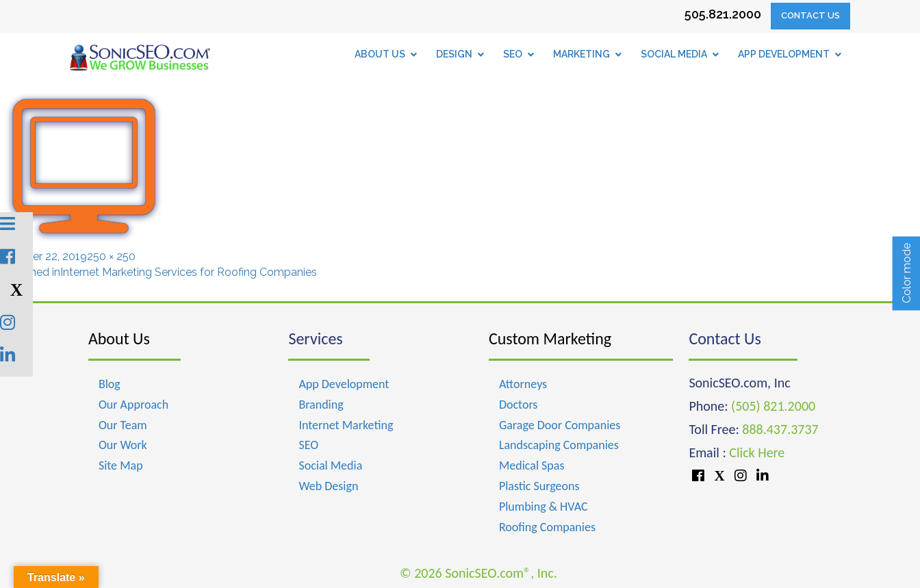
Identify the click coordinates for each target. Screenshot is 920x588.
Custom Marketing (550, 338)
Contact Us (810, 15)
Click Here (757, 452)
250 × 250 (111, 256)
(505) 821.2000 (773, 406)
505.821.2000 (723, 14)
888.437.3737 (780, 429)
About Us (119, 338)
